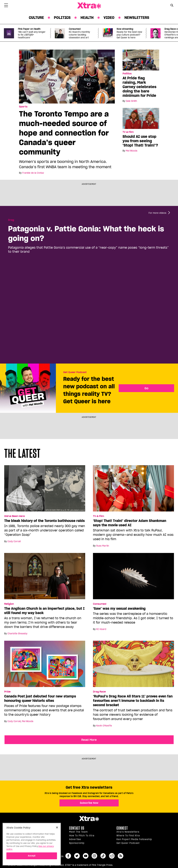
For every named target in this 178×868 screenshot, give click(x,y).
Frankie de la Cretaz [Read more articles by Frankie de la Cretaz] (33, 173)
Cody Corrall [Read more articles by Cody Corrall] (14, 541)
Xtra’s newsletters (128, 832)
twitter (77, 856)
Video (109, 18)
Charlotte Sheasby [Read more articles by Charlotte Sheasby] (17, 634)
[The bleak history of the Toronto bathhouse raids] (45, 490)
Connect (122, 828)
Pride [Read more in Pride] (7, 692)
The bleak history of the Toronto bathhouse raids (44, 521)
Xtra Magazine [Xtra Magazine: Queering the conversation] (89, 6)
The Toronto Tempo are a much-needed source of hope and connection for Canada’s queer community (64, 133)
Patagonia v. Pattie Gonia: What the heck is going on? (86, 233)
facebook (68, 856)
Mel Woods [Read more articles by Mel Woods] (132, 151)
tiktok (103, 856)
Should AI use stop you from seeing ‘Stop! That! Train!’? (140, 141)
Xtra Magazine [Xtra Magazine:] (89, 819)
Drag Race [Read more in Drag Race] (99, 692)
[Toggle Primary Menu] (6, 6)
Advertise (75, 839)
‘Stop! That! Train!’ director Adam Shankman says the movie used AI (130, 523)
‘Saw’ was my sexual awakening (119, 608)
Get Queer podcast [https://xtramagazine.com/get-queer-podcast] (128, 843)
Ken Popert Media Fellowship (134, 839)
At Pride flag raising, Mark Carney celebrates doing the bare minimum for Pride (139, 87)
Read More (89, 740)
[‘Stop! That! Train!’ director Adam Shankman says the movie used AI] (133, 490)
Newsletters (137, 18)
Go (146, 388)
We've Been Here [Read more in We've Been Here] (14, 516)
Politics (62, 18)
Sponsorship (77, 843)
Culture (36, 18)
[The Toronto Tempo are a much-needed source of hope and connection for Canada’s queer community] (67, 76)
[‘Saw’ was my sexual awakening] (133, 577)
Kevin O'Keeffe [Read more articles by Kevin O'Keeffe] (104, 726)
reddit (112, 856)
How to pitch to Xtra (82, 836)
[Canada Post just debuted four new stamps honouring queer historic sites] (45, 665)
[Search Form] (172, 6)
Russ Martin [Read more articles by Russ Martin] (103, 546)
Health (87, 18)
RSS (121, 856)
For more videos (157, 213)
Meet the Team (78, 832)
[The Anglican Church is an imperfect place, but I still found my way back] (45, 577)
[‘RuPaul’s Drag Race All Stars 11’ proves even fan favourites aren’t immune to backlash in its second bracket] (133, 665)
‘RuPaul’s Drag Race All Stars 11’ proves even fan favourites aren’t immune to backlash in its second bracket (133, 701)
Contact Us (77, 828)
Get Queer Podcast (75, 372)
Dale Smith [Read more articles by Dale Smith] (131, 101)
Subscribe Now (89, 803)
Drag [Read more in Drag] (11, 220)
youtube (86, 856)
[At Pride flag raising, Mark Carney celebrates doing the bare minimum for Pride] (141, 60)
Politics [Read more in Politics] (127, 74)
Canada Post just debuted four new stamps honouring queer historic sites (40, 698)
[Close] (57, 827)
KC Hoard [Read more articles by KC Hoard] (101, 629)
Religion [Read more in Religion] (9, 604)
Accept (32, 856)
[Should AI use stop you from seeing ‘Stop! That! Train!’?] (141, 118)
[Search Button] (172, 5)
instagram (94, 856)
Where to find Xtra (128, 836)
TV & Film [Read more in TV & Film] (128, 132)
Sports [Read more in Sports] (23, 107)
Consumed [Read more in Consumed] (100, 604)
